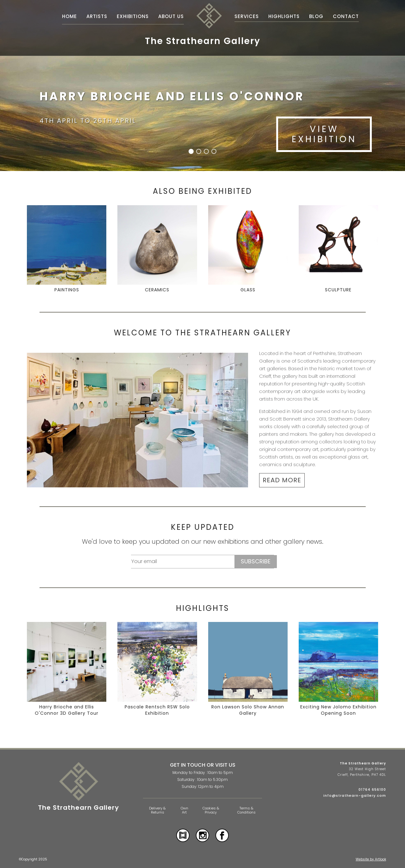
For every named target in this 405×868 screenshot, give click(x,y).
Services (247, 16)
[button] (191, 151)
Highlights (284, 16)
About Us (171, 16)
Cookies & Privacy (211, 810)
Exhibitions (133, 16)
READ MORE (282, 480)
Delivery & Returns (157, 810)
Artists (97, 16)
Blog (316, 16)
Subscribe (256, 561)
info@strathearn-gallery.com (355, 795)
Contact (346, 16)
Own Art (184, 810)
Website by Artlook (371, 859)
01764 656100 (372, 789)
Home (69, 16)
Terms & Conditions (246, 810)
